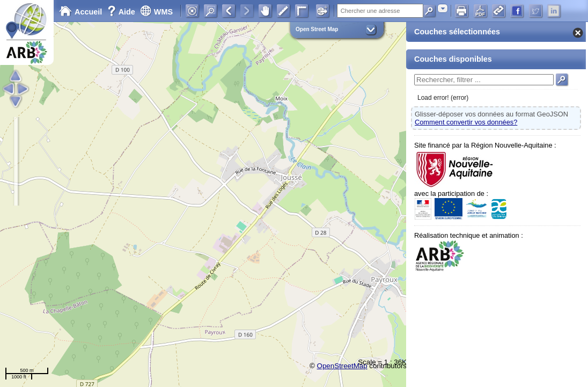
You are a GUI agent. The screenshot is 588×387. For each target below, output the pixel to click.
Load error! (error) (443, 98)
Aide (122, 12)
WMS (156, 12)
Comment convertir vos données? (466, 122)
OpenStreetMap (342, 366)
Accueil (80, 12)
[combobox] (443, 8)
